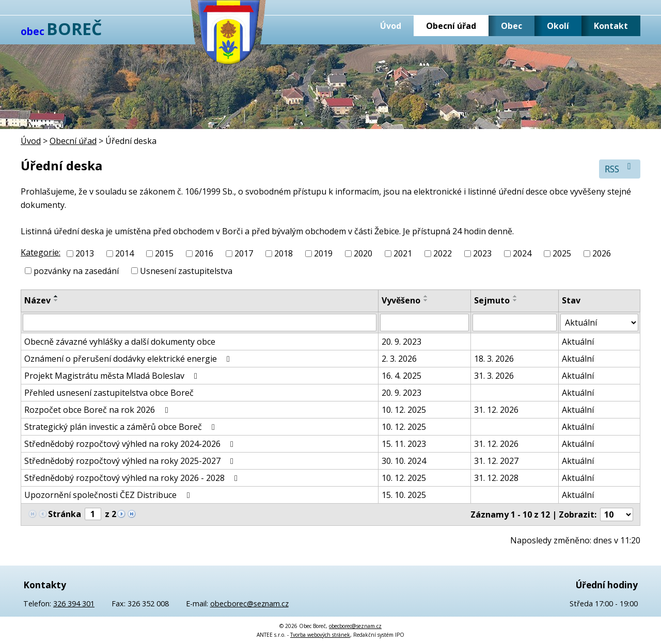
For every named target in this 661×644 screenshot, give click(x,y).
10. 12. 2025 (404, 410)
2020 (363, 253)
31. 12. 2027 (496, 461)
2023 (482, 253)
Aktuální (578, 342)
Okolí (558, 26)
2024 (522, 253)
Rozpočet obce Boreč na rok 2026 (98, 410)
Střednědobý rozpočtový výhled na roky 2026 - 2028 (133, 478)
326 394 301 (74, 603)
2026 (602, 253)
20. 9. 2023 (402, 342)
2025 (562, 253)
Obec (512, 26)
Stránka (65, 514)
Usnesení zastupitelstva (186, 271)
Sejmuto (492, 300)
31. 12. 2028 (496, 478)
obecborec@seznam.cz (249, 603)
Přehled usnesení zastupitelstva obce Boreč (109, 393)
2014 (124, 253)
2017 (244, 253)
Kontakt (611, 26)
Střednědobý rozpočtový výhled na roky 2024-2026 (131, 444)
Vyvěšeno (401, 300)
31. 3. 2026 (494, 376)
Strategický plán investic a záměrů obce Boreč (121, 427)
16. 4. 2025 (402, 376)
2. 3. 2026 (399, 359)
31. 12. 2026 (496, 410)
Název (37, 300)
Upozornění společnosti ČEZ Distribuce (109, 495)
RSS (620, 168)
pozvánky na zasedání (76, 271)
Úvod (391, 26)
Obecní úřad (451, 26)
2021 (403, 253)
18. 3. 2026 (494, 359)
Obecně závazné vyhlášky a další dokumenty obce (120, 342)
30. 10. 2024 (404, 461)
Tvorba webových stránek (320, 635)
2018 (284, 253)
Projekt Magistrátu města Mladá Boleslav (113, 376)
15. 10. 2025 (404, 495)
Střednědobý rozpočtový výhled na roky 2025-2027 (131, 461)
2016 (204, 253)
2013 (85, 253)
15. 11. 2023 (404, 444)
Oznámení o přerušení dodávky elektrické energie (129, 359)
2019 (323, 253)
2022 (443, 253)
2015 (164, 253)
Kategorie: (41, 252)
